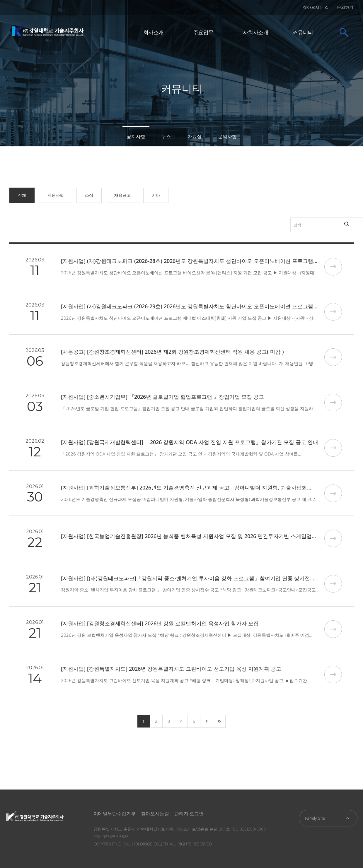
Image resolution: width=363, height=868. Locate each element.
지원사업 (56, 195)
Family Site (315, 818)
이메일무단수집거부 (115, 814)
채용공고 (122, 195)
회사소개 (153, 32)
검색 (266, 218)
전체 (22, 195)
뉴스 (166, 136)
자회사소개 (256, 32)
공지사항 (136, 136)
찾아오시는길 (155, 814)
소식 (89, 195)
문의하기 (345, 7)
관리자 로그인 (189, 814)
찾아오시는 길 (316, 7)
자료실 (195, 136)
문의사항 (227, 136)
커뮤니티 (303, 32)
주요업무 (203, 32)
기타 (156, 195)
